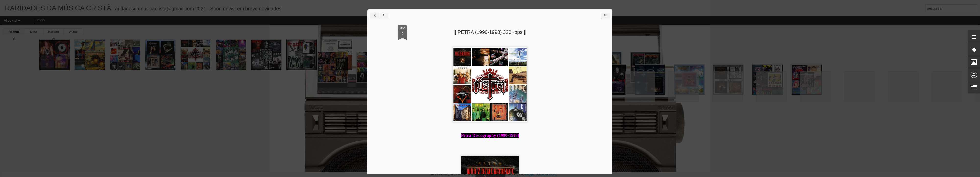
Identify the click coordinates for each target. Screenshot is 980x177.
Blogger (530, 174)
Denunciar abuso (546, 174)
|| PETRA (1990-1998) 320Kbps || (490, 32)
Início (41, 20)
